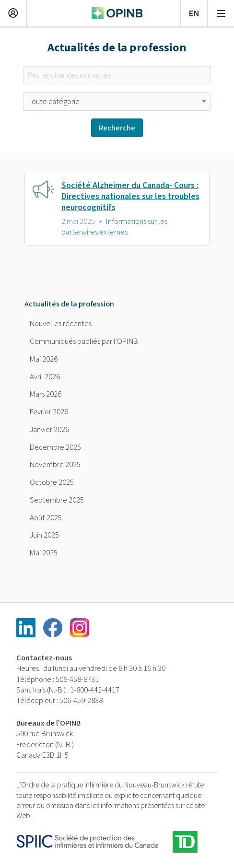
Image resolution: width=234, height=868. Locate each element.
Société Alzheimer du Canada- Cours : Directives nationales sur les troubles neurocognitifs (130, 196)
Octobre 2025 (52, 482)
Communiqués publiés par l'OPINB (84, 341)
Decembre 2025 (55, 447)
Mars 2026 (46, 394)
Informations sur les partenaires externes (114, 227)
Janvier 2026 (49, 430)
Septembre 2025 (57, 500)
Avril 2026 (45, 377)
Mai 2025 (44, 553)
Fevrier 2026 (49, 412)
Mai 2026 (44, 359)
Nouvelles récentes (61, 324)
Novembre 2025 (55, 465)
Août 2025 (46, 518)
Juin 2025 (44, 535)
